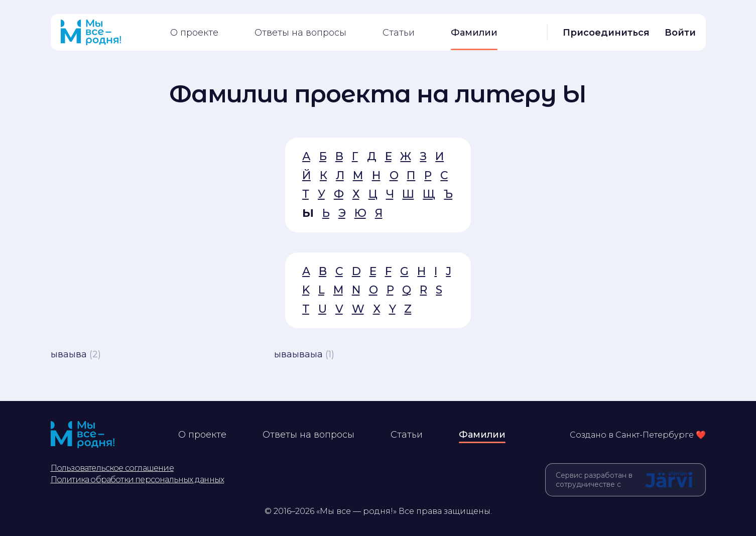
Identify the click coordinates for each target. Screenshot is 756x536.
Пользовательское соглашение (112, 468)
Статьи (399, 33)
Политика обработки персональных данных (138, 480)
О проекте (194, 33)
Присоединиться (606, 33)
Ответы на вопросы (300, 33)
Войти (680, 33)
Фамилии (474, 33)
